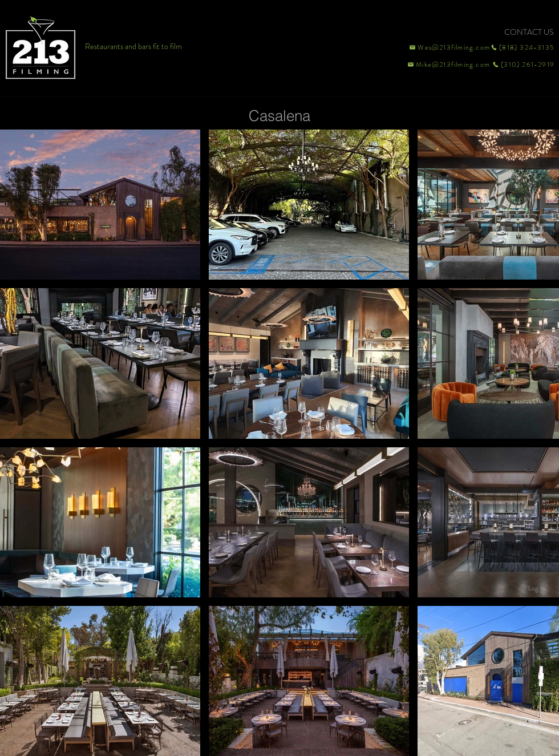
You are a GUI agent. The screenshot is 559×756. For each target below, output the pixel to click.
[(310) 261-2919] (522, 64)
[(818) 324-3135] (522, 47)
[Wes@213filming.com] (449, 47)
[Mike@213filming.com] (446, 64)
